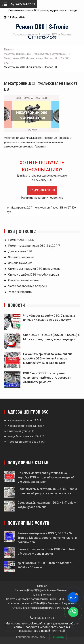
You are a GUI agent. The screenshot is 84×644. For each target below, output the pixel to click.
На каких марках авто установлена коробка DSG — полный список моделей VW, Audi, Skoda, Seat (48, 358)
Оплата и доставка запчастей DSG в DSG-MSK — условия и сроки (42, 599)
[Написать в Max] (73, 597)
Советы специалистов (23, 280)
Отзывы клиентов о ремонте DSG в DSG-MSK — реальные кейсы (42, 608)
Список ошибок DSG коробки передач (34, 275)
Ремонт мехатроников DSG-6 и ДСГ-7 (34, 246)
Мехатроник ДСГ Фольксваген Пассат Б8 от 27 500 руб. (41, 210)
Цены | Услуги (42, 595)
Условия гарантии (20, 292)
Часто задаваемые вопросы (28, 286)
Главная (42, 586)
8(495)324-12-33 (23, 4)
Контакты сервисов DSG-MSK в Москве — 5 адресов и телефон (42, 603)
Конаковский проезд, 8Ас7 (26, 426)
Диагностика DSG (20, 251)
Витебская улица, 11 (21, 431)
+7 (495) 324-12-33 (42, 190)
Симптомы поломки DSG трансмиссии (34, 269)
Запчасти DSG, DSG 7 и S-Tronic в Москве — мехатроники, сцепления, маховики (42, 590)
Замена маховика (20, 263)
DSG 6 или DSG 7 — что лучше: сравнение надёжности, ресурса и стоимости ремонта (47, 378)
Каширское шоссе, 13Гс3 (24, 421)
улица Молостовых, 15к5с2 (26, 436)
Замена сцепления (21, 257)
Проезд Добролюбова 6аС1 (27, 442)
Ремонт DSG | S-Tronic (42, 26)
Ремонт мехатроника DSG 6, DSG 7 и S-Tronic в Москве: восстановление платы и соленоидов (47, 538)
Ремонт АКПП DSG (21, 240)
